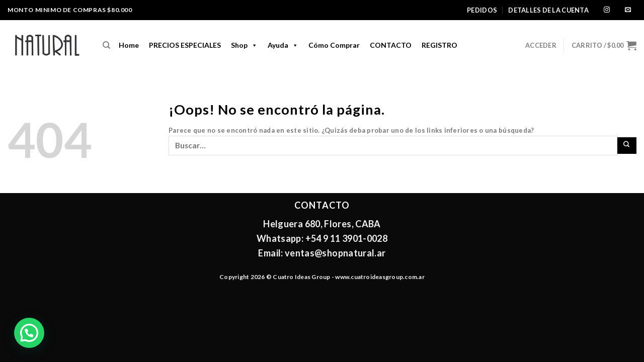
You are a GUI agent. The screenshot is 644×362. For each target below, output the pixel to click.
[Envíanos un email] (628, 10)
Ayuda (283, 45)
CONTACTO (391, 45)
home (129, 45)
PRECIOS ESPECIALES (185, 45)
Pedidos (482, 10)
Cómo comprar (334, 45)
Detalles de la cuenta (548, 10)
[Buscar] (106, 45)
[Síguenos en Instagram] (607, 10)
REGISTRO (439, 45)
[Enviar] (627, 146)
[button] (29, 333)
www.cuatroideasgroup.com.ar (380, 277)
